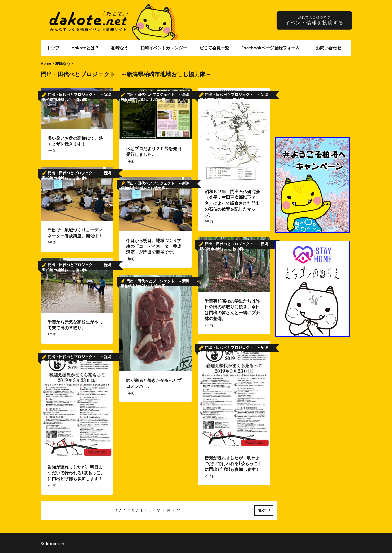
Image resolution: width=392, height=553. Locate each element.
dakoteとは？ (85, 48)
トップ (53, 48)
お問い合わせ (329, 48)
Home (46, 63)
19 (168, 511)
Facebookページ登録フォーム (270, 48)
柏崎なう (120, 48)
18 (159, 511)
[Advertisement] (313, 100)
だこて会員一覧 (214, 48)
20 (179, 511)
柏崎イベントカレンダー (164, 48)
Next (262, 510)
